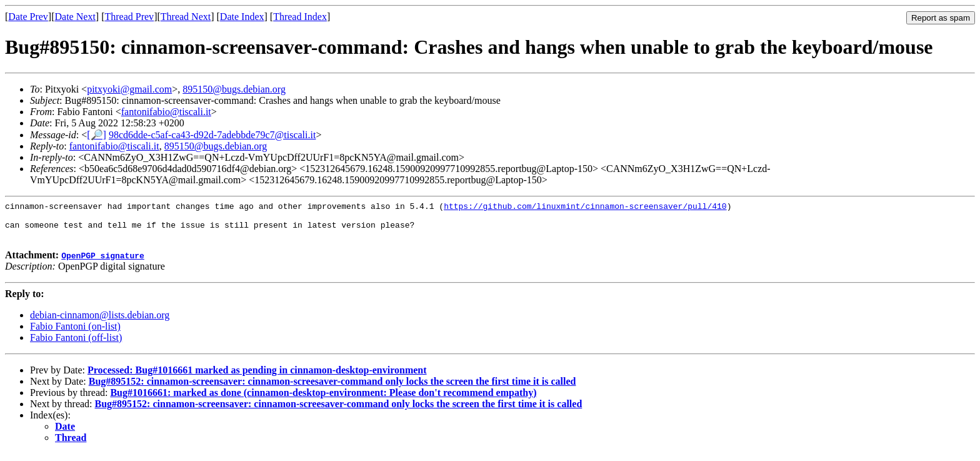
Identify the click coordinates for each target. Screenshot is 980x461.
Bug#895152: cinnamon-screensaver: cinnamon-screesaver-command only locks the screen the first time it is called (332, 389)
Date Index (242, 17)
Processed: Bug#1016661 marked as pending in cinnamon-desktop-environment (257, 377)
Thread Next (186, 17)
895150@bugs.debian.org (234, 89)
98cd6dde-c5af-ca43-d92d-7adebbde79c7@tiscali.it (212, 135)
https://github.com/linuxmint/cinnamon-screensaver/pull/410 (585, 208)
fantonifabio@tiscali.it (166, 112)
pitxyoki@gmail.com (129, 89)
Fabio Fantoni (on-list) (75, 334)
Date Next (75, 17)
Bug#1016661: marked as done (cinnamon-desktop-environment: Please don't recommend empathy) (323, 400)
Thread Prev (129, 17)
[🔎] (97, 135)
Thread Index (300, 17)
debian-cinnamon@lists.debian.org (100, 322)
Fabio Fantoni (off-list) (76, 345)
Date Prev (28, 17)
